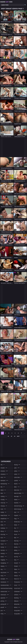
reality (17, 547)
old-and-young (19, 506)
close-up (4, 503)
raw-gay (18, 541)
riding (17, 550)
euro (3, 538)
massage (18, 496)
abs (3, 465)
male (17, 487)
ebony (4, 531)
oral (17, 512)
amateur (4, 471)
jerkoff (4, 607)
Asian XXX (6, 2)
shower (17, 566)
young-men (18, 614)
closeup (4, 506)
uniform (18, 595)
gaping (4, 566)
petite (17, 525)
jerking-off (5, 604)
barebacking (5, 484)
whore (17, 607)
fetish (4, 557)
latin (17, 468)
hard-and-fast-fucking (6, 589)
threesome (18, 582)
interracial (5, 595)
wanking (18, 598)
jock (3, 610)
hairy (3, 576)
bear (3, 493)
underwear (18, 591)
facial (4, 544)
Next (18, 436)
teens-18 (18, 579)
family (4, 547)
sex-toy (17, 557)
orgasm (17, 515)
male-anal (18, 490)
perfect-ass (18, 522)
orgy (17, 519)
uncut (17, 585)
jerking (4, 601)
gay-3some (5, 572)
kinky (3, 614)
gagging (4, 560)
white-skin (18, 604)
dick (3, 522)
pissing (17, 531)
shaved (17, 563)
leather (17, 480)
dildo (3, 525)
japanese (4, 598)
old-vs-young (19, 509)
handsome (5, 582)
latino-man (18, 477)
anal (3, 477)
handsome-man (6, 585)
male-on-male (19, 493)
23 (11, 436)
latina (17, 471)
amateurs (4, 474)
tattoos (17, 576)
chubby (4, 500)
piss (16, 528)
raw (17, 538)
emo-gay (4, 534)
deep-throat (5, 515)
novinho (18, 503)
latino (17, 474)
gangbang (5, 563)
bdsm (3, 490)
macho (17, 484)
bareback (5, 480)
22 (8, 436)
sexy (17, 560)
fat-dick (4, 550)
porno (17, 534)
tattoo (17, 572)
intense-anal (5, 591)
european (4, 541)
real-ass (18, 544)
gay (3, 569)
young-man (18, 610)
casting (4, 496)
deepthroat (5, 519)
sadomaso (18, 553)
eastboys (4, 528)
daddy (4, 512)
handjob (4, 579)
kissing (17, 465)
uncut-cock (18, 588)
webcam (18, 601)
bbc (3, 487)
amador (4, 468)
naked (17, 500)
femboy (4, 553)
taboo (17, 569)
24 (15, 436)
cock (3, 509)
